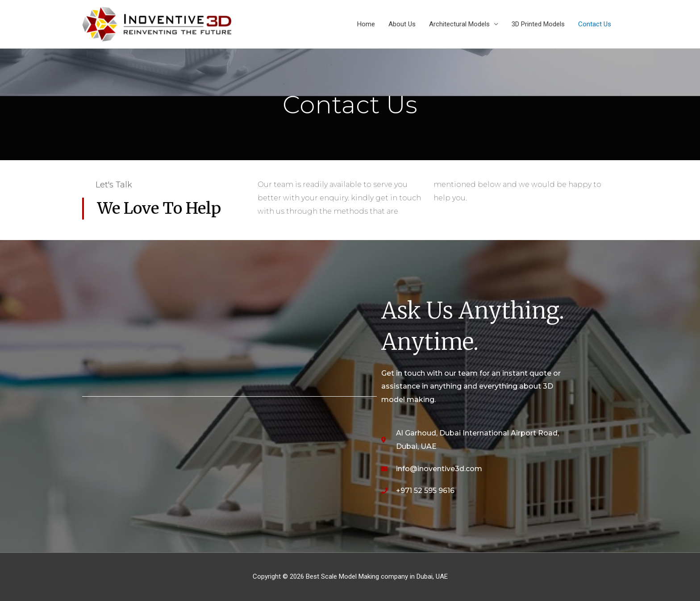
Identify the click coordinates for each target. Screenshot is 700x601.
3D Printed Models (538, 24)
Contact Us (595, 24)
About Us (402, 24)
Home (366, 24)
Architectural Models (459, 24)
